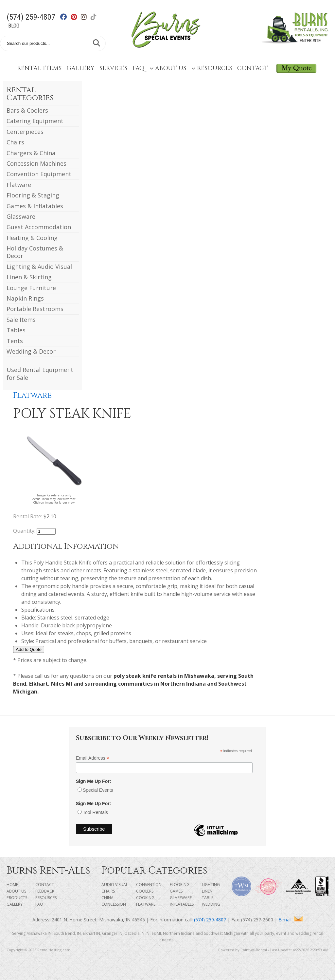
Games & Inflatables (35, 206)
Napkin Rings (25, 298)
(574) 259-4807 (31, 17)
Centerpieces (25, 132)
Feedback (45, 891)
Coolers (145, 891)
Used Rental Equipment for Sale (40, 373)
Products (17, 898)
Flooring (180, 885)
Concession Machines (36, 163)
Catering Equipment (35, 121)
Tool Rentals (95, 812)
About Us (168, 68)
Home (12, 885)
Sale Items (21, 320)
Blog (14, 26)
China (107, 898)
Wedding (211, 904)
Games (176, 891)
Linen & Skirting (29, 277)
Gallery (80, 68)
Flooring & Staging (33, 195)
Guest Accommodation (39, 227)
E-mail (291, 920)
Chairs (15, 142)
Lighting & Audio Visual (39, 267)
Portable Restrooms (35, 309)
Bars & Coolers (27, 110)
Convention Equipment (39, 174)
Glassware (21, 216)
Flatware (19, 185)
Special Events (98, 790)
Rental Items (39, 68)
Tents (15, 341)
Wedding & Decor (31, 351)
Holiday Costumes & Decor (35, 252)
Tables (16, 330)
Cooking (145, 898)
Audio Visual (115, 885)
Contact (253, 68)
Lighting (211, 885)
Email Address (93, 758)
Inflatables (182, 904)
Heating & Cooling (32, 238)
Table (208, 898)
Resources (212, 68)
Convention (149, 885)
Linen (207, 891)
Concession (114, 904)
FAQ (138, 68)
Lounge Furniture (31, 288)
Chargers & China (31, 153)
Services (113, 68)
